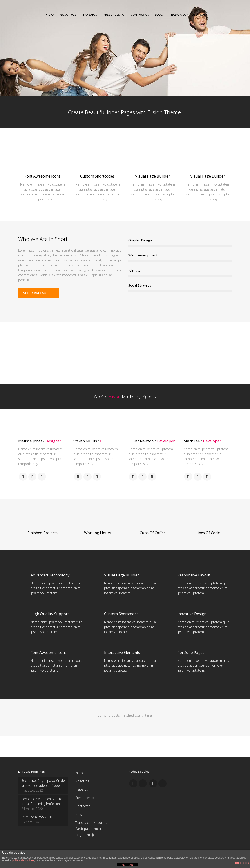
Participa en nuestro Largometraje (90, 832)
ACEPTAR (127, 865)
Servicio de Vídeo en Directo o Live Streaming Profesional (42, 801)
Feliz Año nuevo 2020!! (37, 817)
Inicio (79, 773)
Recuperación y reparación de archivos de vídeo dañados (43, 783)
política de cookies (23, 860)
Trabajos (82, 789)
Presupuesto (85, 798)
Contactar (83, 806)
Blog (78, 814)
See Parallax (39, 293)
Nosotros (82, 781)
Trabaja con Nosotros (91, 823)
